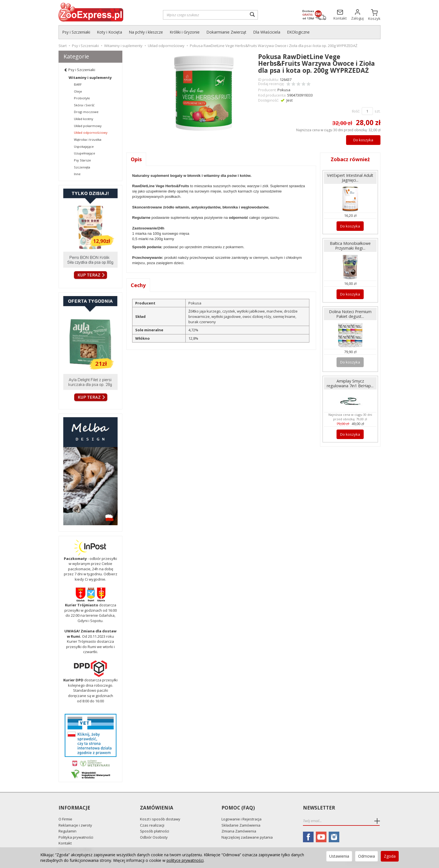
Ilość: (356, 111)
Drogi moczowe (86, 112)
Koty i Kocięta (109, 32)
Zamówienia (157, 808)
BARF (78, 84)
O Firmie (65, 819)
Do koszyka (363, 140)
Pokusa (284, 90)
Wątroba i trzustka (88, 139)
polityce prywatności (185, 860)
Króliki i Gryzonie (185, 32)
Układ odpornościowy (91, 132)
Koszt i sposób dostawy (160, 819)
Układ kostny (84, 119)
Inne (77, 174)
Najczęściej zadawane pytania (247, 837)
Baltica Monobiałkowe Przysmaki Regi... (350, 246)
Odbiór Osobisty (154, 837)
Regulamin (67, 831)
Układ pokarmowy (88, 126)
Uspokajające (84, 146)
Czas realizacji (152, 825)
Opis (136, 159)
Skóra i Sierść (84, 105)
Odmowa (366, 856)
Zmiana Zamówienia (239, 831)
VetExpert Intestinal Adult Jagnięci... (350, 178)
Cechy (138, 285)
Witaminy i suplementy (90, 78)
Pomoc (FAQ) (238, 808)
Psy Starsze (82, 160)
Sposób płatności (155, 831)
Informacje (74, 808)
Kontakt (65, 843)
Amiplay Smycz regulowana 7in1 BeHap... (350, 383)
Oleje (78, 91)
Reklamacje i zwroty (75, 825)
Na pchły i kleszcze (146, 32)
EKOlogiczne (298, 32)
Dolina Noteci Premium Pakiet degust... (350, 314)
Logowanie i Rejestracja (241, 819)
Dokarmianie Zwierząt (226, 32)
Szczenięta (82, 167)
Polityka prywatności (76, 837)
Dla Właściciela (267, 32)
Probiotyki (82, 98)
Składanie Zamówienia (241, 825)
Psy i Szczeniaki (76, 32)
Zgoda (390, 856)
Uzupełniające (85, 153)
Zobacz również (350, 159)
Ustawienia (339, 856)
